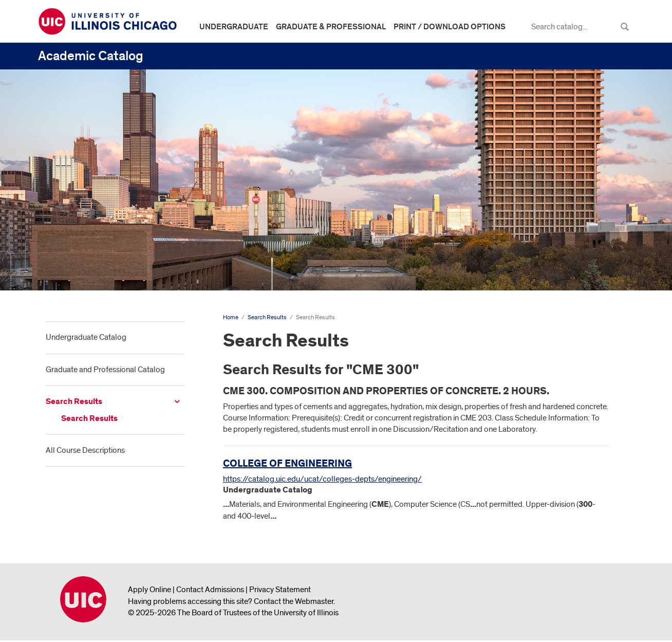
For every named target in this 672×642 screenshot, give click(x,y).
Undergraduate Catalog (86, 337)
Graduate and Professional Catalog (105, 370)
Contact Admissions (210, 590)
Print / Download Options (450, 27)
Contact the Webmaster (294, 601)
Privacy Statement (280, 590)
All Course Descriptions (85, 450)
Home (231, 317)
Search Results (74, 402)
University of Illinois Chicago (83, 599)
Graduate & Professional (331, 27)
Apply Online (150, 590)
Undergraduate (234, 27)
